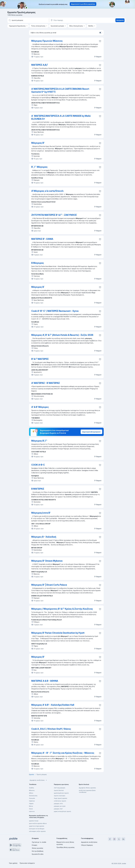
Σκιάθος (32, 788)
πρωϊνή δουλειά (59, 790)
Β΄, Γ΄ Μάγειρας (39, 167)
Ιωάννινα (32, 811)
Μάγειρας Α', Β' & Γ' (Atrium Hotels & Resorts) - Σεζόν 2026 (62, 335)
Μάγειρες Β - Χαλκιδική (44, 537)
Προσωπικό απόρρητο (27, 863)
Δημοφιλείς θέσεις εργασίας (87, 788)
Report (98, 57)
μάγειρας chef (58, 809)
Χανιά (31, 809)
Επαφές (35, 845)
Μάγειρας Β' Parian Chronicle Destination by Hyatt (58, 633)
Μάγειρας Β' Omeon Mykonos (47, 561)
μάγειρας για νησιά (60, 806)
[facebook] (110, 839)
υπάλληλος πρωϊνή (60, 801)
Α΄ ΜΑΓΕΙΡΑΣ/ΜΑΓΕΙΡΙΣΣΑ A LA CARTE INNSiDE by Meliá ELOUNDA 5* (61, 117)
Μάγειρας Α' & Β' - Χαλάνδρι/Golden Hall (53, 705)
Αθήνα (31, 793)
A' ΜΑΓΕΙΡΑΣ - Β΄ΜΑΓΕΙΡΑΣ (46, 383)
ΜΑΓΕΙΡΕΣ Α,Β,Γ (40, 65)
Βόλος (31, 806)
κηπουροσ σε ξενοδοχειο (37, 829)
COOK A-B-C (38, 465)
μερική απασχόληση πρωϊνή (62, 811)
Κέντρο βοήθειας (38, 851)
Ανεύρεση (120, 20)
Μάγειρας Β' (38, 143)
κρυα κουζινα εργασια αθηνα (38, 823)
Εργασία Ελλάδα (38, 854)
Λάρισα (31, 804)
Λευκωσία (32, 798)
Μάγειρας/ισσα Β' (41, 513)
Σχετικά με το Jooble (39, 842)
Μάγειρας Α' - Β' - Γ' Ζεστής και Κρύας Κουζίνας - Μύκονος (63, 753)
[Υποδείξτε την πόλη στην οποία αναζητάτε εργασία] (70, 20)
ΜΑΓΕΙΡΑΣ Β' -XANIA (42, 239)
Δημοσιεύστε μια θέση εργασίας (83, 4)
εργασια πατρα (34, 821)
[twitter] (119, 839)
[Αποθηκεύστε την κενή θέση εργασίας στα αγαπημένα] (100, 41)
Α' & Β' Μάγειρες (40, 407)
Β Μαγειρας (38, 263)
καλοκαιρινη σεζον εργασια (37, 831)
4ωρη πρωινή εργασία (60, 798)
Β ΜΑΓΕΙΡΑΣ (38, 489)
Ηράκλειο (32, 801)
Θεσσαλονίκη (33, 796)
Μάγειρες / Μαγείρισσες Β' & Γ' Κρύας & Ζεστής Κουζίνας (62, 609)
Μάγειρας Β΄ (38, 287)
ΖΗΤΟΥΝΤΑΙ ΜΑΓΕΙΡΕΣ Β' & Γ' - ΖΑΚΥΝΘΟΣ (54, 215)
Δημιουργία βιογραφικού (91, 432)
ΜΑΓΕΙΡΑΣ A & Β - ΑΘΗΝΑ (45, 681)
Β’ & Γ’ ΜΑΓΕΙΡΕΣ (40, 359)
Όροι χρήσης (13, 863)
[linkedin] (123, 839)
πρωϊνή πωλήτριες (60, 796)
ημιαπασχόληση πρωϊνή (61, 793)
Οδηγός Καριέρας (87, 845)
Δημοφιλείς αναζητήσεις (38, 780)
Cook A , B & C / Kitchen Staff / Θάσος (51, 729)
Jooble (124, 863)
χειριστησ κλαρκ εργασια (37, 826)
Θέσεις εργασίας (37, 848)
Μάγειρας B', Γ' (39, 441)
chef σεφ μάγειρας (60, 788)
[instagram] (114, 839)
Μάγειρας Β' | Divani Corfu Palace (49, 585)
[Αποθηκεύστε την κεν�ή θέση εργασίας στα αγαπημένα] (100, 537)
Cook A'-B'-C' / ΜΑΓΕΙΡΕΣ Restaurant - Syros (55, 311)
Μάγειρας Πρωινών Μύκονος (47, 41)
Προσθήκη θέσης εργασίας (66, 847)
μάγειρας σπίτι (58, 804)
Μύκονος (32, 790)
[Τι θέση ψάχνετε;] (28, 20)
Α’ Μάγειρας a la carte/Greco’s (47, 191)
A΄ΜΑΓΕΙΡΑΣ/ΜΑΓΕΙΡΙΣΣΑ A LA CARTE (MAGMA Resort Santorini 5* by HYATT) (60, 90)
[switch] (101, 33)
